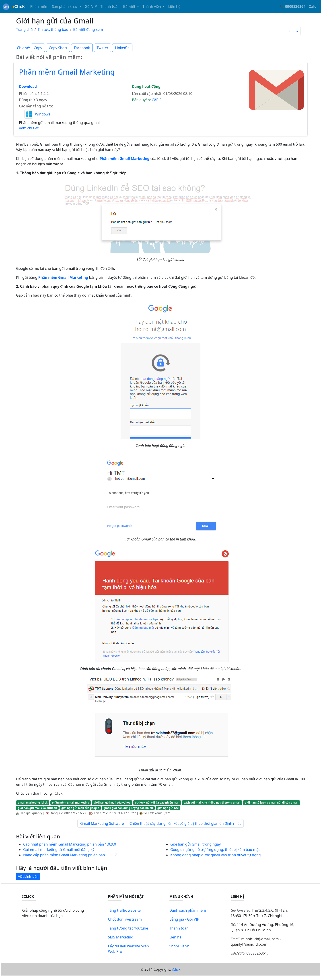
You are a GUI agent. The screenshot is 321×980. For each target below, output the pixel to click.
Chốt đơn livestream (125, 919)
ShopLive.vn (179, 946)
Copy (38, 48)
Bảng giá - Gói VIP (184, 919)
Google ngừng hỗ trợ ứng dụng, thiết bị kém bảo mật (215, 850)
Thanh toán (110, 6)
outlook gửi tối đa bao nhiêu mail (157, 803)
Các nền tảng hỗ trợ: (36, 106)
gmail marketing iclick (33, 803)
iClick (176, 969)
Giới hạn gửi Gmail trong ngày (195, 844)
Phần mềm (39, 6)
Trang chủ (24, 29)
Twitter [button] (103, 48)
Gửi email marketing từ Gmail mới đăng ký (59, 850)
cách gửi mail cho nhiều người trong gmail (212, 803)
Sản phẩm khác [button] (65, 6)
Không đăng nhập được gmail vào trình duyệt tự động (216, 855)
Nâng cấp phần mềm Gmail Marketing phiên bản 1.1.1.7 (70, 855)
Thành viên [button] (152, 6)
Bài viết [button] (130, 6)
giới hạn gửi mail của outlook (37, 808)
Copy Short (58, 48)
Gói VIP (91, 6)
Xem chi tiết (29, 128)
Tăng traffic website (124, 910)
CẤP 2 (157, 100)
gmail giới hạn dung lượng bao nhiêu (128, 808)
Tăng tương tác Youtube (128, 928)
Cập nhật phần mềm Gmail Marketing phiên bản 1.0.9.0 (70, 844)
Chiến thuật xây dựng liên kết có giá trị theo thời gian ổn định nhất (185, 823)
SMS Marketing (121, 937)
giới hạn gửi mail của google (80, 808)
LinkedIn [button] (122, 48)
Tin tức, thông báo (53, 29)
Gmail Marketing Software (102, 823)
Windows (43, 114)
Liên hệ (174, 6)
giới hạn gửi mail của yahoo (112, 803)
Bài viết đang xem (88, 29)
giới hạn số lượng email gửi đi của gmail (272, 803)
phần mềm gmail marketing (71, 803)
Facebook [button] (82, 48)
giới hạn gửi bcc (168, 808)
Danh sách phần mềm (188, 910)
